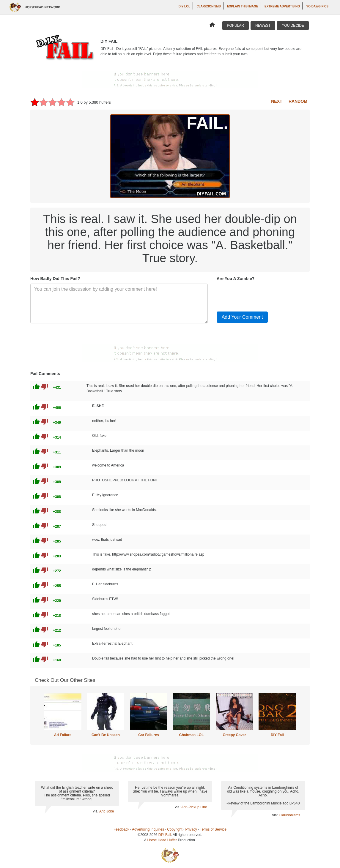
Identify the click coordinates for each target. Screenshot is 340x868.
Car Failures (148, 735)
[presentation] (262, 295)
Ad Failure (63, 735)
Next (277, 101)
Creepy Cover (234, 735)
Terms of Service (213, 829)
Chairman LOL (192, 735)
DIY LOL (184, 6)
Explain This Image (243, 6)
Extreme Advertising (282, 6)
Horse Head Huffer (162, 840)
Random (298, 101)
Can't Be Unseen (106, 735)
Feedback (121, 829)
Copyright (175, 829)
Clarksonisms (209, 6)
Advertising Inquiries (148, 829)
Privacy (191, 829)
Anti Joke (107, 811)
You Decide (293, 26)
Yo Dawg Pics (317, 6)
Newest (263, 26)
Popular (236, 26)
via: (96, 811)
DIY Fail (277, 735)
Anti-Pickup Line (194, 807)
